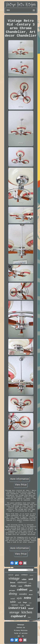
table (13, 602)
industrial (17, 608)
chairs (28, 586)
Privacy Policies (21, 630)
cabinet (22, 589)
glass (17, 575)
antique (12, 591)
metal (31, 608)
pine (31, 590)
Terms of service (21, 633)
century (24, 575)
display (13, 586)
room (30, 603)
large (25, 602)
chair (29, 617)
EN (19, 636)
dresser (31, 595)
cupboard (18, 616)
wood (13, 599)
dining (13, 594)
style (19, 598)
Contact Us (21, 628)
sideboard (22, 582)
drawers (32, 575)
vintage (14, 578)
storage (14, 612)
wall (19, 602)
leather (22, 605)
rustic (20, 586)
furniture (15, 605)
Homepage (21, 625)
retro (28, 598)
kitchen (27, 612)
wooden (23, 594)
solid (11, 575)
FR (23, 636)
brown (13, 583)
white (24, 579)
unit (31, 579)
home (28, 605)
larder (30, 583)
